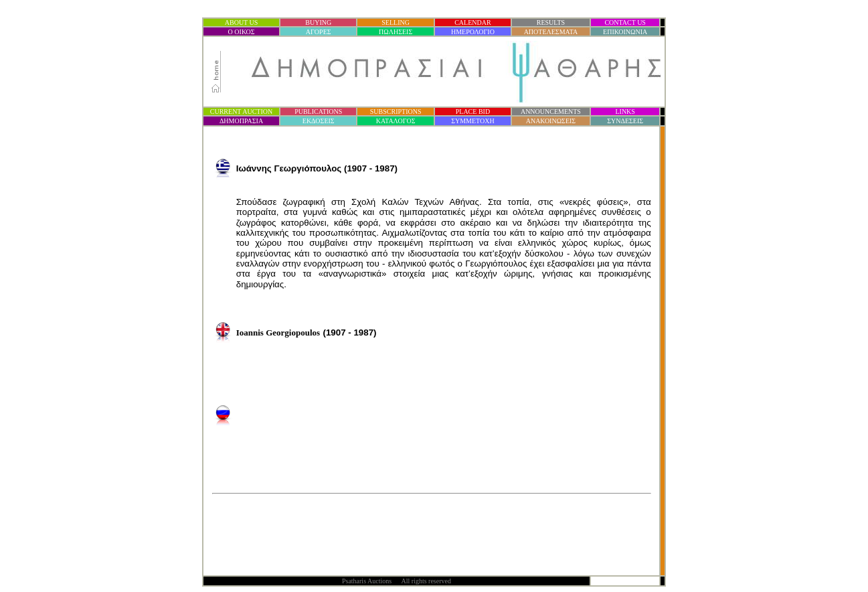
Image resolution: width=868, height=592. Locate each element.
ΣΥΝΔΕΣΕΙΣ (625, 121)
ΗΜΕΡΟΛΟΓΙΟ (473, 32)
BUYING (318, 22)
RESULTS (551, 22)
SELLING (396, 22)
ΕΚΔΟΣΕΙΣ (319, 121)
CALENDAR (472, 22)
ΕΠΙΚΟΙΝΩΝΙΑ (625, 32)
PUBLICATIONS (318, 112)
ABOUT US (242, 22)
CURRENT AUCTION (241, 112)
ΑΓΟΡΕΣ (319, 32)
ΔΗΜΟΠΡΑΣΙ (241, 121)
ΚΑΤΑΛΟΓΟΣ (396, 121)
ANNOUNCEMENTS (551, 112)
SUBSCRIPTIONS (396, 112)
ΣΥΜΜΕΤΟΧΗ (473, 121)
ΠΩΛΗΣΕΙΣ (396, 32)
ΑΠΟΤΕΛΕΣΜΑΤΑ (551, 32)
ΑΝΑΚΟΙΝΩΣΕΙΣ (551, 121)
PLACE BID (473, 112)
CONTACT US (625, 22)
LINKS (625, 112)
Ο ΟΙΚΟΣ (242, 32)
